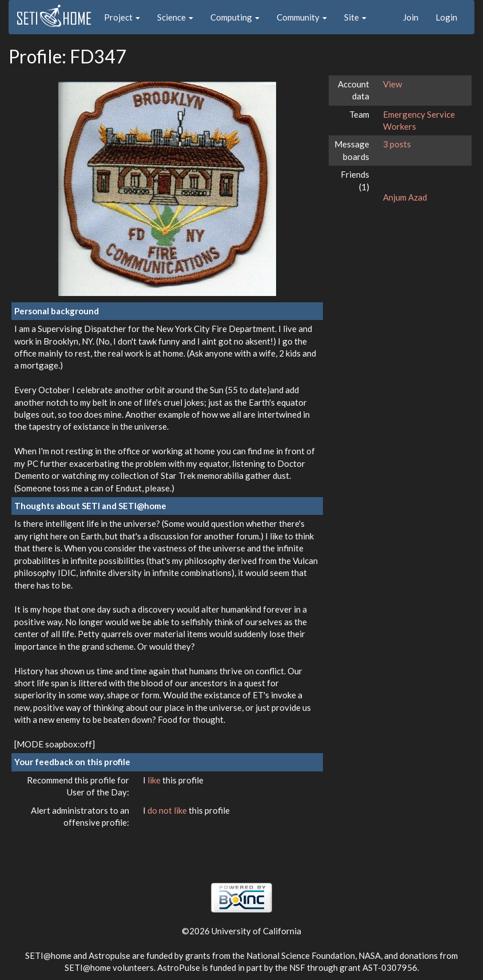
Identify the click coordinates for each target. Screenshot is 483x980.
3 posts (397, 144)
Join (411, 17)
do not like (168, 810)
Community (302, 17)
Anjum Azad (405, 197)
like (155, 780)
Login (446, 17)
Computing (235, 17)
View (392, 84)
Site (355, 17)
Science (175, 17)
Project (122, 17)
